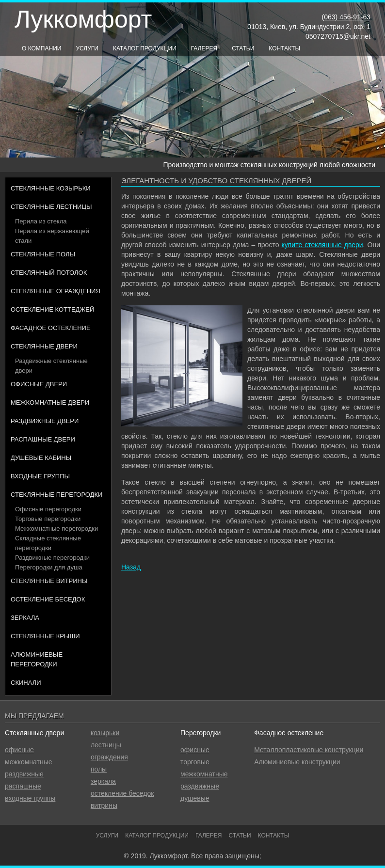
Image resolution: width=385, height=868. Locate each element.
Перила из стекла (41, 221)
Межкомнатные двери (50, 402)
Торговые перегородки (48, 519)
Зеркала (25, 618)
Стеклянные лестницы (51, 207)
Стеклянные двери (44, 346)
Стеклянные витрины (49, 581)
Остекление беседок (48, 599)
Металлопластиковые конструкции (309, 750)
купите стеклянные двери (322, 245)
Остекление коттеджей (52, 309)
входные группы (30, 798)
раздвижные (24, 774)
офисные (19, 750)
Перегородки (201, 733)
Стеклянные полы (43, 254)
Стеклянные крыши (45, 636)
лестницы (106, 745)
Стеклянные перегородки (56, 495)
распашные (23, 786)
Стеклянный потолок (49, 273)
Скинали (26, 683)
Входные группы (40, 476)
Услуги (87, 48)
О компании (41, 48)
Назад (131, 567)
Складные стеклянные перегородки (48, 543)
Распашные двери (43, 439)
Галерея (204, 48)
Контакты (284, 48)
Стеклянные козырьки (51, 188)
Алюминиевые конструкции (297, 762)
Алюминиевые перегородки (37, 659)
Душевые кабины (41, 458)
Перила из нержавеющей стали (52, 236)
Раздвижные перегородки (52, 558)
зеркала (103, 781)
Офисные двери (39, 384)
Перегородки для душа (49, 567)
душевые (195, 798)
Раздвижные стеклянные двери (51, 366)
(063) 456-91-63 (346, 17)
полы (99, 769)
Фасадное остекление (51, 328)
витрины (104, 805)
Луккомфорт (83, 19)
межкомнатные (29, 762)
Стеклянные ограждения (56, 291)
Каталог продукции (145, 48)
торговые (195, 762)
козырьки (105, 733)
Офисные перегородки (48, 509)
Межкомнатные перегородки (56, 529)
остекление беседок (122, 793)
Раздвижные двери (45, 421)
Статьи (243, 48)
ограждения (109, 757)
